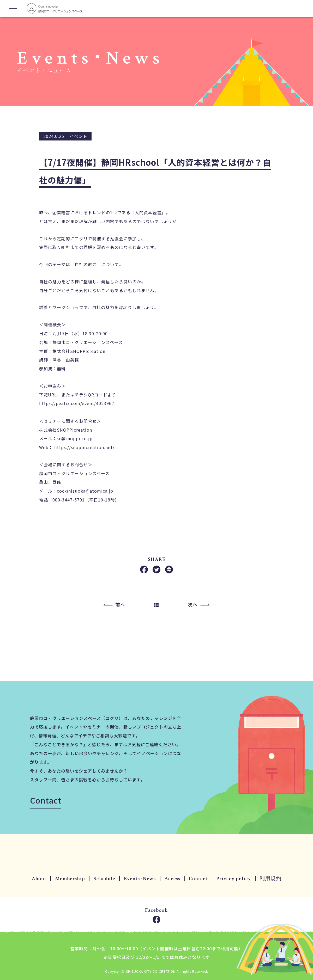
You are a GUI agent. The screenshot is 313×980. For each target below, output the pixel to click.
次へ (193, 604)
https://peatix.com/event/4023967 (77, 403)
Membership (70, 879)
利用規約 (270, 879)
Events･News (140, 879)
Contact (46, 800)
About (39, 879)
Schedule (104, 879)
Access (172, 879)
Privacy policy (234, 879)
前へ (120, 604)
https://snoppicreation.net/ (84, 448)
